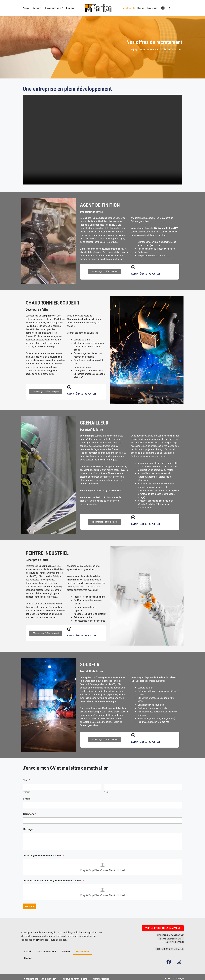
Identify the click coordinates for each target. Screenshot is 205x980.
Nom (106, 792)
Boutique (70, 8)
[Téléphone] (102, 821)
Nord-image (177, 974)
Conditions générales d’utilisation (40, 975)
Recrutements (128, 8)
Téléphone (30, 814)
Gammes (37, 8)
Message (28, 829)
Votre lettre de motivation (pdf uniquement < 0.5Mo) (53, 881)
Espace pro (152, 8)
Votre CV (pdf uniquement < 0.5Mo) (43, 856)
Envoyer (30, 906)
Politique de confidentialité (74, 975)
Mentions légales (101, 975)
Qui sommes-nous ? (54, 8)
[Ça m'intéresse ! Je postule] (133, 267)
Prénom (26, 792)
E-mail (27, 799)
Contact (141, 8)
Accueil (26, 8)
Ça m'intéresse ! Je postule (146, 274)
